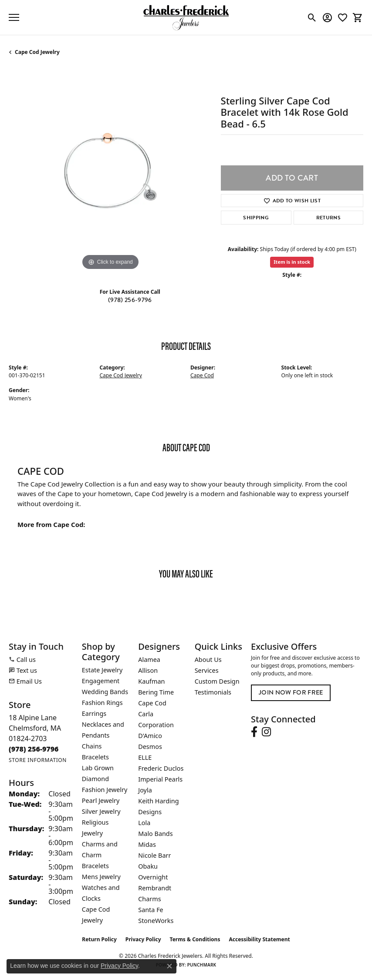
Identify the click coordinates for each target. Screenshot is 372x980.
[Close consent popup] (169, 966)
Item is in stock (292, 262)
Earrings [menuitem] (94, 713)
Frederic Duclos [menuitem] (161, 768)
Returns (328, 218)
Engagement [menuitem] (101, 681)
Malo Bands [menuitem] (155, 834)
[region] (110, 171)
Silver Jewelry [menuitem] (101, 811)
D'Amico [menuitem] (150, 736)
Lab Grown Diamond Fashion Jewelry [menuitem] (105, 779)
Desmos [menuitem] (150, 747)
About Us (208, 659)
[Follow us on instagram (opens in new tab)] (266, 732)
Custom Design (217, 681)
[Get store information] (38, 760)
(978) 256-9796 (130, 300)
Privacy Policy (143, 939)
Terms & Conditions (195, 939)
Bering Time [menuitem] (156, 692)
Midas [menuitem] (147, 844)
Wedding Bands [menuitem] (105, 692)
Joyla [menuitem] (145, 790)
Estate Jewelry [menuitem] (102, 670)
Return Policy (99, 939)
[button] (312, 17)
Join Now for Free (291, 692)
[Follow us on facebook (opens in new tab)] (254, 732)
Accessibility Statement (259, 939)
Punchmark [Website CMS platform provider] (202, 965)
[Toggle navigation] (14, 17)
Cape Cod (202, 375)
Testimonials (213, 692)
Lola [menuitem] (144, 823)
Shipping (256, 218)
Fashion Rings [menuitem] (102, 703)
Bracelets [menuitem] (95, 757)
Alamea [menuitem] (149, 659)
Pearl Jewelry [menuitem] (101, 800)
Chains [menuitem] (92, 746)
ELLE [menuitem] (145, 757)
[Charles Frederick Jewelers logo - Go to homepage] (186, 17)
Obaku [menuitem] (148, 866)
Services (207, 670)
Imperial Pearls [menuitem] (160, 779)
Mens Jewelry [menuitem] (101, 877)
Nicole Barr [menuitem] (154, 855)
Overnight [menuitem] (153, 877)
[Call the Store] (34, 749)
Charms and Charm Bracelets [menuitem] (100, 855)
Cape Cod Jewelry (37, 52)
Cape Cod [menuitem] (152, 703)
